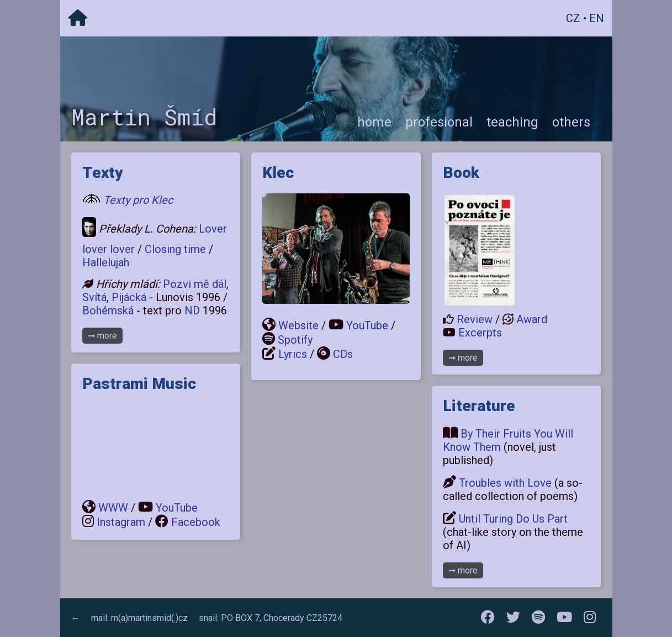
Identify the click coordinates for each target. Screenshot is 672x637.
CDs (343, 354)
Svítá (94, 297)
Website (298, 325)
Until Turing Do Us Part (513, 519)
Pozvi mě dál (195, 284)
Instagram (121, 522)
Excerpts (480, 333)
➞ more (102, 336)
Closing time (175, 249)
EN (597, 18)
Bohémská (108, 310)
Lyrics (293, 354)
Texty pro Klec (138, 200)
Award (532, 319)
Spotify (295, 340)
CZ (573, 18)
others (571, 122)
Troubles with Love (505, 483)
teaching (512, 122)
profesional (439, 122)
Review (475, 319)
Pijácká (129, 297)
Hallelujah (106, 262)
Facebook (196, 522)
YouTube (177, 508)
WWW (113, 508)
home (374, 122)
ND (192, 310)
